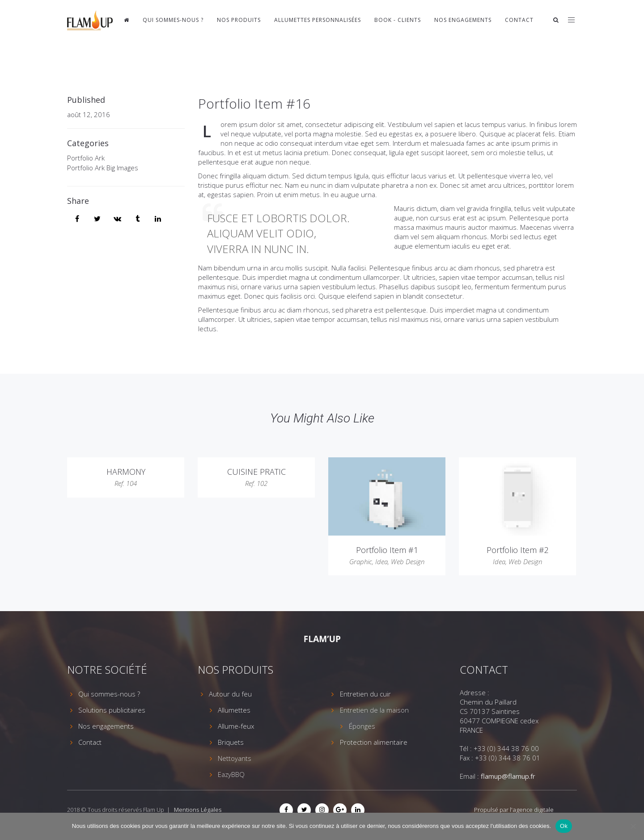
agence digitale (533, 810)
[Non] (633, 826)
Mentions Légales (198, 810)
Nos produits (239, 20)
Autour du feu (230, 694)
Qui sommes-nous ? (173, 20)
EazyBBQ (231, 774)
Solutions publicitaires (112, 710)
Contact (519, 20)
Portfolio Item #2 (518, 550)
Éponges (362, 726)
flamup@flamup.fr (508, 776)
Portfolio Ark (86, 158)
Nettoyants (235, 758)
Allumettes (234, 710)
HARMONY (126, 472)
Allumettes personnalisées (318, 20)
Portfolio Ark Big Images (103, 168)
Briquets (231, 742)
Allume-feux (236, 726)
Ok (564, 826)
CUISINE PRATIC (256, 472)
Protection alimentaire (374, 742)
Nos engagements (463, 20)
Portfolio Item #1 (387, 550)
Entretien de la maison (374, 710)
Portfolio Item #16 (254, 103)
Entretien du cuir (365, 694)
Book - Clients (398, 20)
